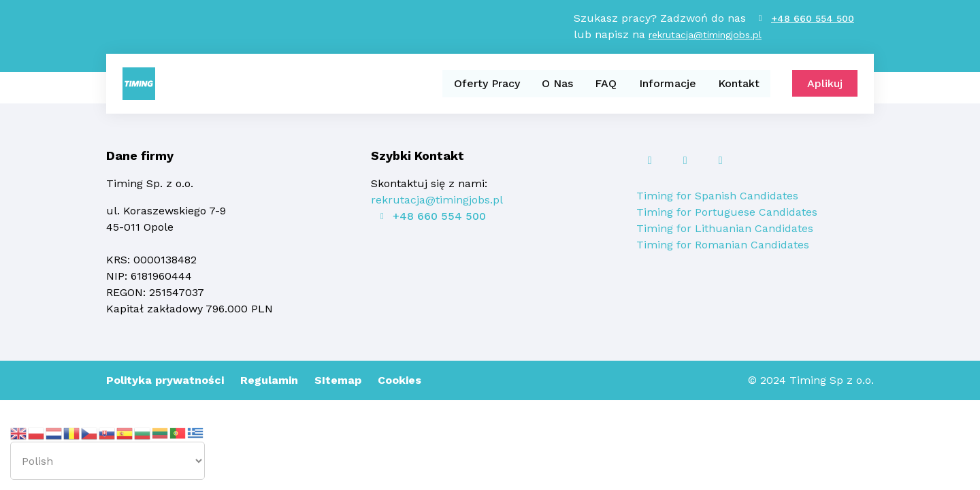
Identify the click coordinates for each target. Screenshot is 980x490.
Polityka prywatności (165, 380)
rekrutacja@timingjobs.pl (705, 35)
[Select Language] (108, 461)
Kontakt (739, 84)
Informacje (668, 84)
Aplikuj (825, 85)
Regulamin (269, 380)
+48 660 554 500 (813, 19)
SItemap (338, 380)
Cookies (399, 380)
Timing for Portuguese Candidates (727, 212)
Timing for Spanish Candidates (717, 196)
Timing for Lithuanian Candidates (725, 228)
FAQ (606, 84)
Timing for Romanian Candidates (723, 245)
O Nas (558, 84)
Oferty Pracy (488, 84)
